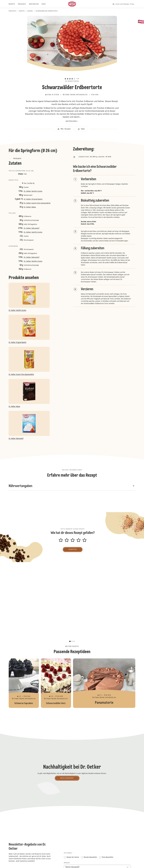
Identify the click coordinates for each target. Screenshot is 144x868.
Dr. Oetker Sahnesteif (32, 228)
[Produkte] (23, 4)
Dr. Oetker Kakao (30, 207)
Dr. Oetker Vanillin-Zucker (33, 191)
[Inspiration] (35, 4)
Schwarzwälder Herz (56, 683)
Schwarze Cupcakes (24, 683)
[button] (72, 75)
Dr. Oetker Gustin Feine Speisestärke (37, 203)
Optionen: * (69, 853)
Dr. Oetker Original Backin (33, 199)
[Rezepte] (13, 4)
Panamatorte (104, 683)
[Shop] (45, 4)
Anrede (67, 863)
